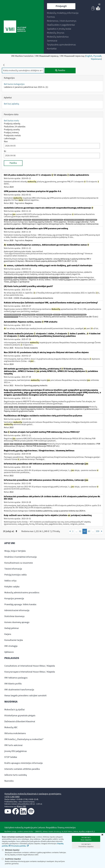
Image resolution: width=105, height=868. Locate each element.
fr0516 (6, 444)
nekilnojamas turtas (56, 220)
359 (97, 531)
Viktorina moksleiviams (15, 733)
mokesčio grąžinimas (35, 407)
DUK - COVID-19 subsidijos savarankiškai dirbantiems (31, 298)
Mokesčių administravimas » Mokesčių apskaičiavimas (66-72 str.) (71, 317)
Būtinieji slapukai (11, 850)
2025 (11, 348)
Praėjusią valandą (12, 124)
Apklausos (9, 652)
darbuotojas (8, 278)
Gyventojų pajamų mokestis (36, 386)
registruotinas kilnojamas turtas (74, 220)
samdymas (22, 278)
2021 (11, 386)
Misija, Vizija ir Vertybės (15, 551)
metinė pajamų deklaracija (40, 220)
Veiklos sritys (10, 581)
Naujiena (29, 203)
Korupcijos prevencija (14, 599)
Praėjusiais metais (12, 136)
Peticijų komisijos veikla (15, 575)
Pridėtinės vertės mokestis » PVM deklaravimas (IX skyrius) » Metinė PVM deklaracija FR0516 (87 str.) (52, 445)
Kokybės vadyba (12, 587)
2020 (11, 240)
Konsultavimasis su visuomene (19, 563)
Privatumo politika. (19, 846)
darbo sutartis (43, 278)
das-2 (11, 407)
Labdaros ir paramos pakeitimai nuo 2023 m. (26, 87)
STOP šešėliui (11, 757)
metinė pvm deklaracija (31, 444)
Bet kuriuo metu (11, 121)
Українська (96, 59)
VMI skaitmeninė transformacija (19, 690)
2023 (11, 428)
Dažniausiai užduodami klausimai (20, 721)
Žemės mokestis (31, 348)
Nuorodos (9, 781)
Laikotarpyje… (11, 138)
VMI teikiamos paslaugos (16, 678)
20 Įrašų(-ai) (10, 531)
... (76, 531)
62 (85, 531)
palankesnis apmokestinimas (79, 407)
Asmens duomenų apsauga (17, 622)
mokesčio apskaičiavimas (44, 315)
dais (6, 407)
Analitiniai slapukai (11, 859)
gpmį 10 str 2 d (64, 278)
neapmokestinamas (15, 220)
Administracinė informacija (17, 610)
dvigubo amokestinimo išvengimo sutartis (56, 407)
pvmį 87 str (43, 444)
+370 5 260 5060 (12, 797)
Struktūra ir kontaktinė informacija (20, 557)
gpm (6, 220)
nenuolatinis (23, 407)
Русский (97, 56)
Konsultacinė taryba (14, 640)
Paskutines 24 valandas (15, 127)
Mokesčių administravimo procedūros (22, 593)
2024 (11, 187)
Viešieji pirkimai (11, 628)
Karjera (8, 634)
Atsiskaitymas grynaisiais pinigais (20, 716)
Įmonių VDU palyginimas (16, 751)
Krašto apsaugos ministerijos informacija (23, 763)
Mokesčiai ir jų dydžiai (14, 710)
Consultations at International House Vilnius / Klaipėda (30, 666)
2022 (11, 203)
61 (80, 531)
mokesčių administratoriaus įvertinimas (74, 315)
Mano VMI (21, 806)
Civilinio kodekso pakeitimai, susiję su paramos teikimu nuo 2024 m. (57, 511)
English (89, 56)
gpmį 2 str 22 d (54, 278)
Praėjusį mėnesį (11, 133)
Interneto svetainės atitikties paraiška (22, 769)
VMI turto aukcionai (13, 745)
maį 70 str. (57, 315)
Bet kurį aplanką (11, 104)
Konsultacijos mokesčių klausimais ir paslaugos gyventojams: (33, 794)
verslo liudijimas (32, 278)
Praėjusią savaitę (12, 130)
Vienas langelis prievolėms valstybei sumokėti (25, 696)
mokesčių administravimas (13, 315)
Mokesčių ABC (11, 727)
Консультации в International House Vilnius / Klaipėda (30, 672)
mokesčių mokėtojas (29, 315)
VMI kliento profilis (13, 684)
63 (89, 531)
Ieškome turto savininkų (16, 775)
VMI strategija (11, 646)
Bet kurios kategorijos (14, 84)
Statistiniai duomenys (14, 616)
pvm (12, 444)
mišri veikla (18, 444)
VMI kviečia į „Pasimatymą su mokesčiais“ (24, 739)
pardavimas (27, 220)
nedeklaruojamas (91, 220)
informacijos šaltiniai (11, 317)
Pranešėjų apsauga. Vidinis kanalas (20, 604)
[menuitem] (63, 13)
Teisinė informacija (13, 569)
